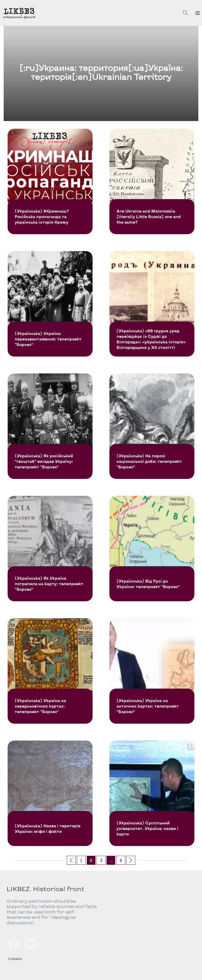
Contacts (15, 958)
